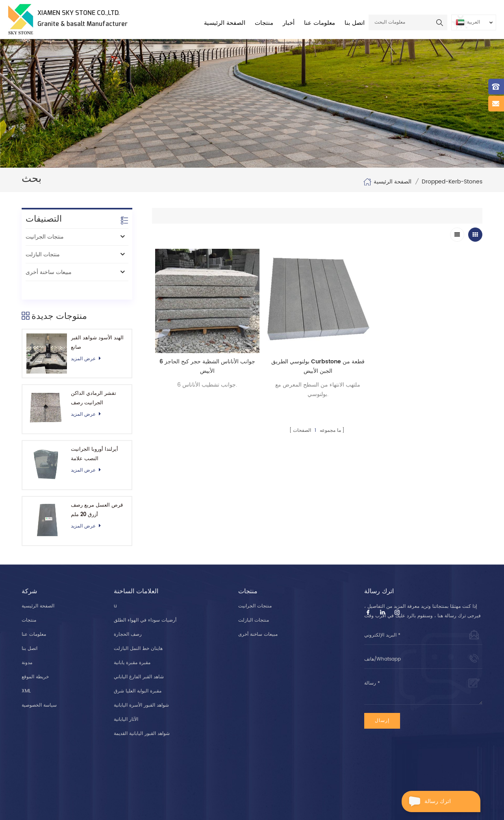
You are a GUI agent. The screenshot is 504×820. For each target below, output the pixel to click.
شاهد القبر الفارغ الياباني (139, 662)
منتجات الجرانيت (45, 237)
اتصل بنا (355, 23)
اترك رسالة (426, 801)
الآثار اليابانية (126, 705)
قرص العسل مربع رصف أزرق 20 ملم (97, 492)
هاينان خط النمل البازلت (138, 634)
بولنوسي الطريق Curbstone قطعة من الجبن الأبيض (317, 366)
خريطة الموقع (35, 662)
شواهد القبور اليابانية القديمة (142, 719)
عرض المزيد (88, 341)
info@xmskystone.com (397, 775)
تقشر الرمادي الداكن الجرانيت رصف (94, 381)
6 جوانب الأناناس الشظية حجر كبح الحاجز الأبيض (207, 366)
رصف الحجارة (128, 620)
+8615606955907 (228, 765)
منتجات (264, 23)
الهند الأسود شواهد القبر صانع (97, 325)
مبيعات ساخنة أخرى (49, 272)
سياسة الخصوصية (39, 691)
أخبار (289, 23)
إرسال (382, 706)
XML (26, 677)
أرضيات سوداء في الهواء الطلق (145, 606)
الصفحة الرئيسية (225, 23)
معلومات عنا (320, 23)
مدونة (27, 648)
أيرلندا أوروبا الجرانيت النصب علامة (94, 436)
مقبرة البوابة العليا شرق (138, 677)
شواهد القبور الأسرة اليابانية (141, 691)
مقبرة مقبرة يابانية (132, 648)
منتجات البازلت (43, 255)
